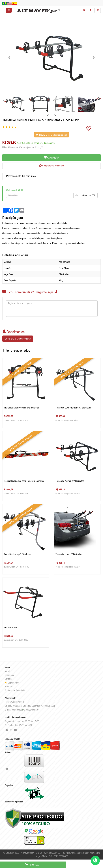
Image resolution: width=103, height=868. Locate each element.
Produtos (9, 686)
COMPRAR (52, 158)
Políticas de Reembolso (15, 690)
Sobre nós (9, 675)
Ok (77, 195)
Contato (8, 679)
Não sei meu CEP (89, 195)
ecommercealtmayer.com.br (25, 710)
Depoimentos (12, 683)
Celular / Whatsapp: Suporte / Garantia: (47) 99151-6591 (30, 706)
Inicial (7, 671)
